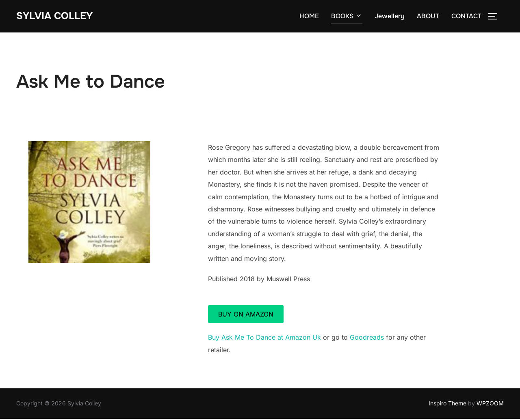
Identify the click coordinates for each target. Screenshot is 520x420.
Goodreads (367, 338)
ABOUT (428, 17)
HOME (309, 17)
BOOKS (347, 17)
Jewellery (390, 17)
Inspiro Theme (447, 404)
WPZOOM (490, 404)
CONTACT (466, 17)
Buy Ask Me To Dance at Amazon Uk (264, 338)
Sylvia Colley (57, 16)
